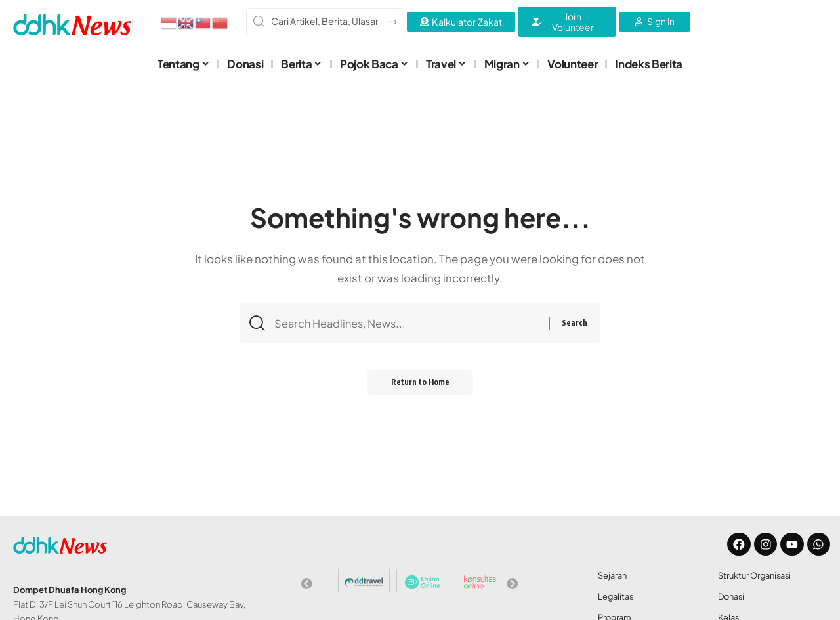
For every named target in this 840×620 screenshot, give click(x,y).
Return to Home (420, 385)
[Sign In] (655, 22)
